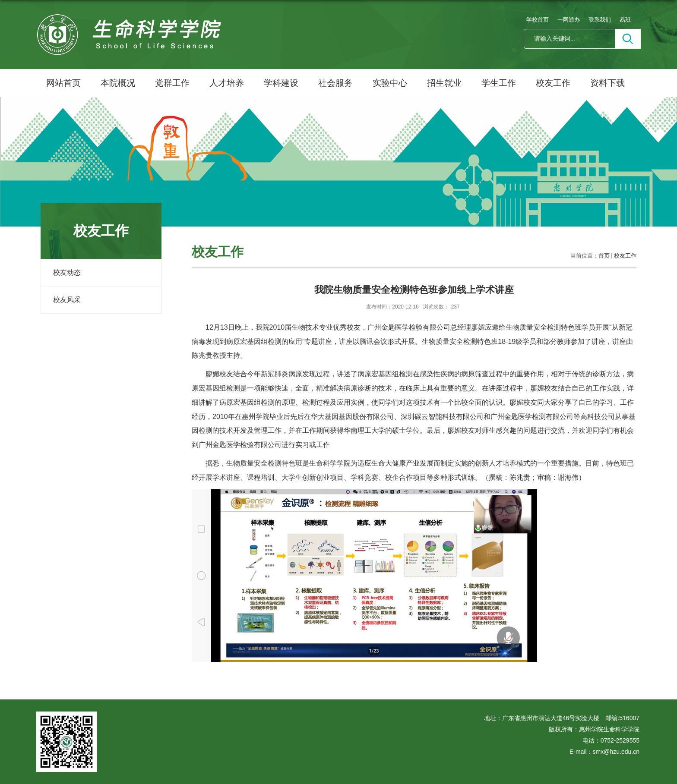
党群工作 (172, 83)
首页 (604, 256)
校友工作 (553, 83)
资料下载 (607, 83)
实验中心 (390, 83)
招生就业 (444, 83)
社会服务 (335, 83)
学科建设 (281, 83)
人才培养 (227, 83)
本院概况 (118, 83)
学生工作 (499, 83)
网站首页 (63, 83)
